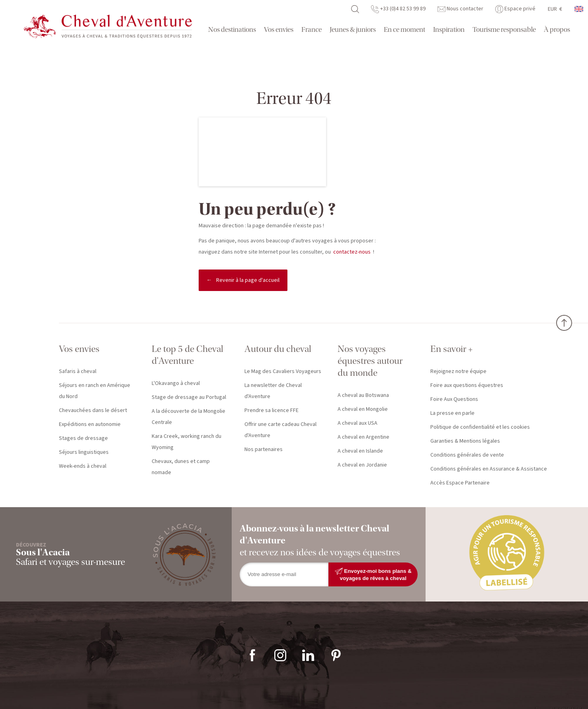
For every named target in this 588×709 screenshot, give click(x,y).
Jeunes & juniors (353, 30)
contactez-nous (352, 252)
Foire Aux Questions (454, 399)
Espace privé (515, 9)
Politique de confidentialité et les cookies (480, 427)
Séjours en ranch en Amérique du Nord (95, 391)
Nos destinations (232, 30)
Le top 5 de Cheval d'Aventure (188, 355)
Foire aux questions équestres (467, 385)
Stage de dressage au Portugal (189, 397)
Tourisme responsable (504, 30)
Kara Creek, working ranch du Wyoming (187, 442)
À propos (557, 30)
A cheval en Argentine (363, 437)
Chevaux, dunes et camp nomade (181, 467)
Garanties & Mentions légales (465, 441)
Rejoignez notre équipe (458, 371)
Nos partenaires (264, 449)
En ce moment (404, 30)
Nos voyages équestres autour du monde (370, 361)
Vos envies (279, 30)
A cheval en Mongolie (363, 409)
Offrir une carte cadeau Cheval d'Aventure (280, 430)
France (312, 30)
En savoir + (451, 349)
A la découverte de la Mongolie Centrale (189, 417)
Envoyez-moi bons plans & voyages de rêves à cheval (373, 574)
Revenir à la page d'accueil (248, 280)
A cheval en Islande (360, 451)
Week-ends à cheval (83, 466)
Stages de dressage (83, 438)
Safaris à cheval (78, 371)
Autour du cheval (278, 349)
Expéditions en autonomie (90, 424)
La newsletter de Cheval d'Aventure (273, 391)
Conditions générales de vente (467, 455)
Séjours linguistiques (84, 452)
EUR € (555, 9)
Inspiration (449, 30)
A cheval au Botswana (363, 395)
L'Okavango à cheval (176, 383)
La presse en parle (452, 413)
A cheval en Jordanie (362, 465)
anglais (579, 9)
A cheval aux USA (357, 423)
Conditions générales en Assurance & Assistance (489, 469)
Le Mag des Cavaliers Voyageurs (283, 371)
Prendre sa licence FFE (272, 410)
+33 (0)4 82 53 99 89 (398, 9)
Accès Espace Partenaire (460, 483)
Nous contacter (460, 9)
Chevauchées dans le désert (93, 410)
